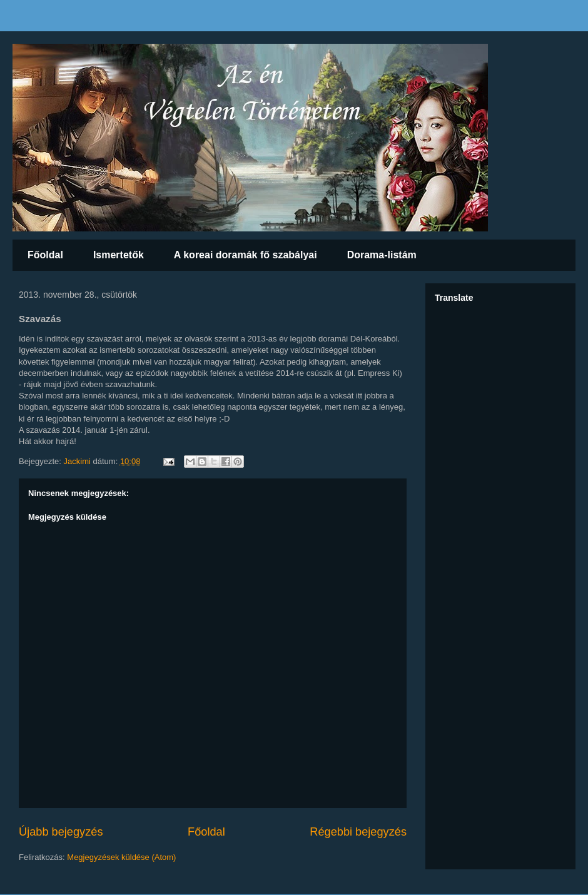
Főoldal (45, 255)
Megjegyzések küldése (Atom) (121, 857)
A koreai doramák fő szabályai (246, 255)
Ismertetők (119, 255)
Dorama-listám (382, 255)
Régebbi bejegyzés (358, 832)
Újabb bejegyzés (61, 832)
